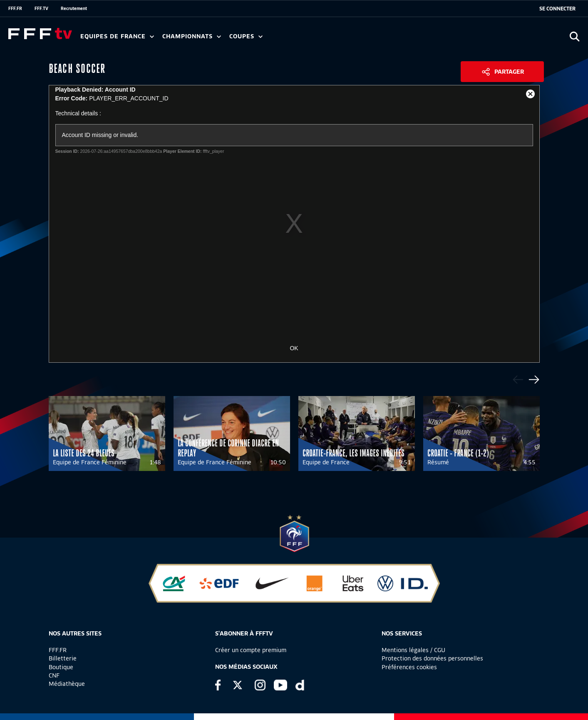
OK (294, 348)
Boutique (61, 667)
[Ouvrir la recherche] (574, 36)
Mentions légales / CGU (413, 650)
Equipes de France (117, 36)
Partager (509, 72)
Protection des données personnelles (432, 658)
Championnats (192, 36)
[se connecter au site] (557, 9)
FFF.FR (15, 8)
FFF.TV (41, 8)
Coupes (246, 36)
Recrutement (74, 8)
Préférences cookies (409, 667)
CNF (54, 675)
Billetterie (63, 658)
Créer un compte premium (251, 650)
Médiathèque (67, 684)
